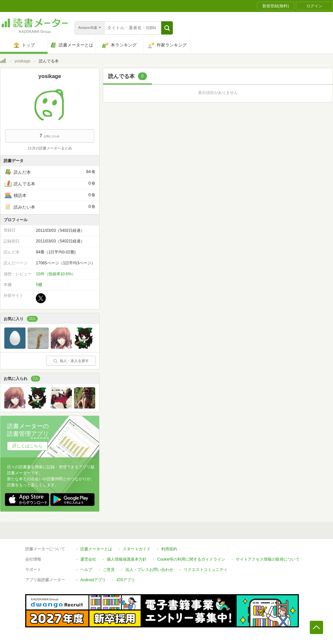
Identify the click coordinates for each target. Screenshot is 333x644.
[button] (167, 28)
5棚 (39, 285)
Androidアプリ (93, 580)
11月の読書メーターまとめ (50, 148)
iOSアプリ (126, 580)
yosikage (22, 61)
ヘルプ (86, 570)
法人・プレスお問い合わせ (149, 570)
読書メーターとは (96, 549)
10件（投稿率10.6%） (56, 274)
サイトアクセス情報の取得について (268, 559)
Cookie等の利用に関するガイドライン (191, 559)
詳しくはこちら (27, 446)
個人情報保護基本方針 (127, 559)
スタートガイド (137, 549)
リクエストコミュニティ (206, 570)
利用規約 (169, 549)
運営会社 (88, 559)
